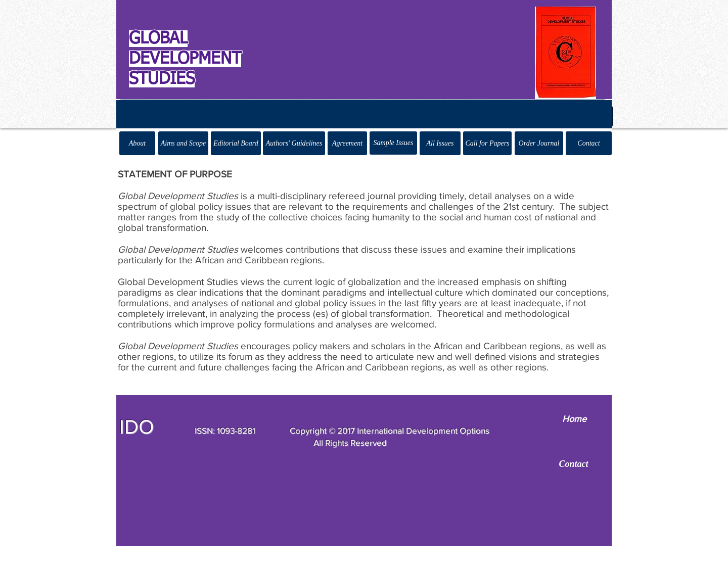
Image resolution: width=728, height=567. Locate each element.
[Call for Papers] (487, 143)
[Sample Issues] (393, 143)
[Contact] (589, 143)
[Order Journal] (539, 143)
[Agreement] (347, 143)
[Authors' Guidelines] (294, 143)
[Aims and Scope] (183, 143)
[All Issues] (440, 143)
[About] (137, 143)
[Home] (574, 419)
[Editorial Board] (236, 143)
